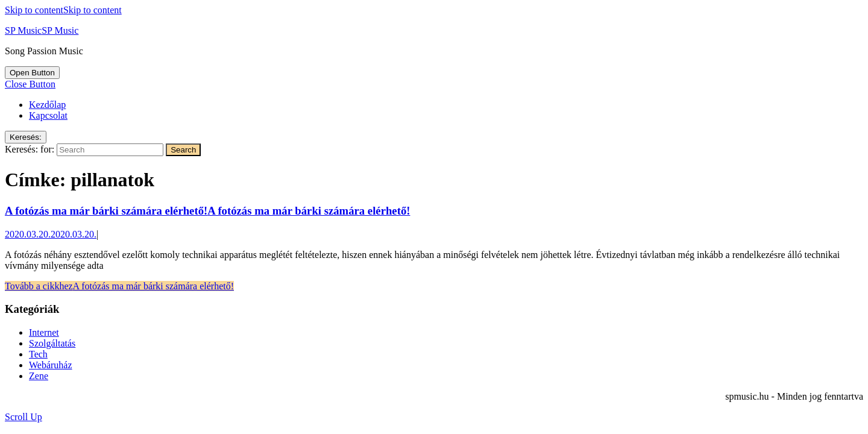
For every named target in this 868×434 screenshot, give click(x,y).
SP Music (42, 30)
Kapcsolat (48, 115)
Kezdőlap (47, 105)
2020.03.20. (51, 234)
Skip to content (63, 10)
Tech (38, 354)
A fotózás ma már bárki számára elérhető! (207, 211)
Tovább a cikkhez (119, 286)
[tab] (32, 73)
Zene (39, 376)
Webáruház (51, 365)
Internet (44, 332)
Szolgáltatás (52, 343)
